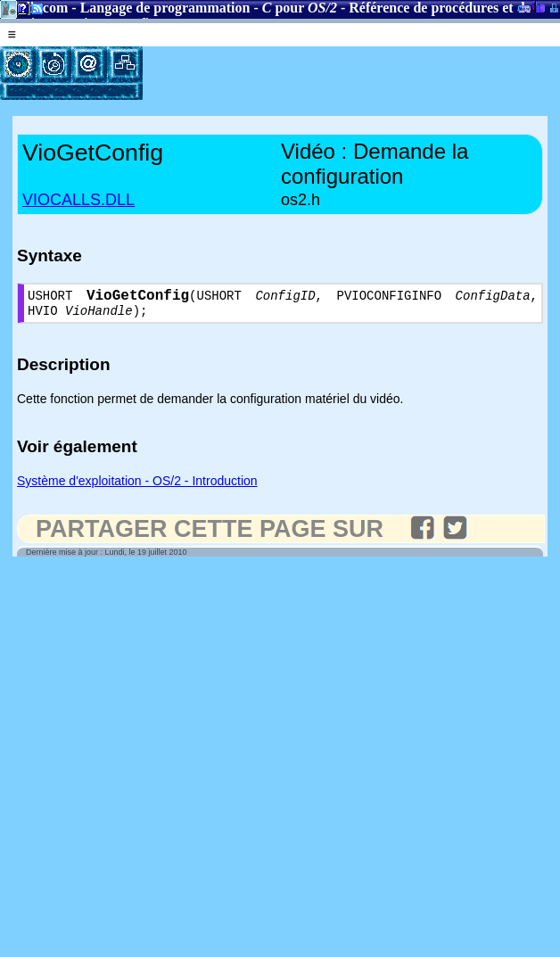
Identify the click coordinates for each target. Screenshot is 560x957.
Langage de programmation (165, 8)
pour (300, 8)
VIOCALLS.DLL (78, 200)
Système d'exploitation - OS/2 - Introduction (137, 487)
